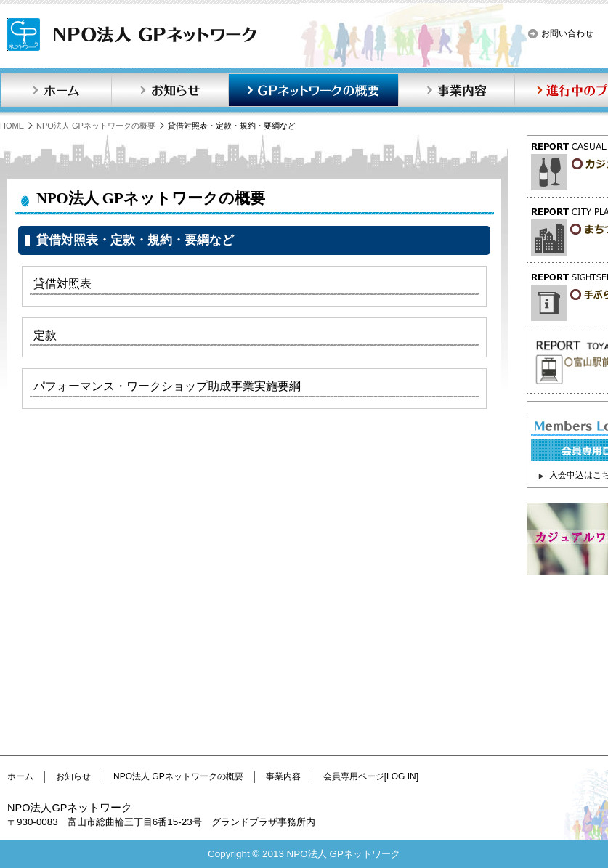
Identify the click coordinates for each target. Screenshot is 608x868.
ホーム (56, 90)
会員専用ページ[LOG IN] (371, 776)
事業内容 (456, 90)
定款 (45, 335)
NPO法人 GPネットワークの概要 (96, 126)
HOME (12, 126)
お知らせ (170, 90)
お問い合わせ (567, 33)
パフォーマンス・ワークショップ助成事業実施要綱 (167, 386)
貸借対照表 (62, 284)
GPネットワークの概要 (313, 90)
